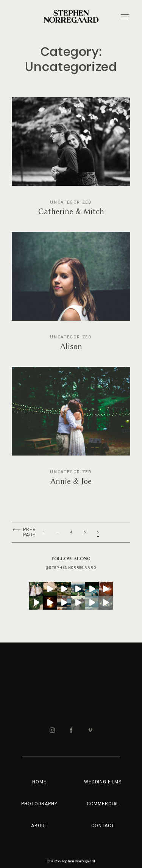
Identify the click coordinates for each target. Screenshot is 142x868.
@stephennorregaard (71, 568)
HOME (39, 782)
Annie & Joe (71, 431)
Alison (71, 297)
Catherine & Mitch (71, 162)
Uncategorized (71, 202)
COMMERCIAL (103, 804)
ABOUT (39, 826)
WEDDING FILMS (103, 782)
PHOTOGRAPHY (39, 804)
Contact (103, 826)
